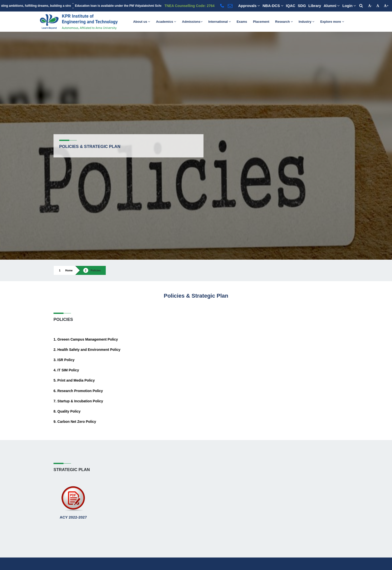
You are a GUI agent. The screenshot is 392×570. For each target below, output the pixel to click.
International (219, 22)
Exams (242, 22)
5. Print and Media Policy (74, 380)
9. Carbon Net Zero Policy (75, 422)
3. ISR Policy (64, 360)
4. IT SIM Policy (66, 370)
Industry (306, 22)
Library (315, 6)
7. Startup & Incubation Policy (78, 401)
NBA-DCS (273, 6)
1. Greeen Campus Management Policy (86, 339)
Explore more (332, 22)
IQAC (291, 6)
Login (349, 6)
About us (141, 22)
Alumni (332, 6)
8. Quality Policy (67, 411)
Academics (166, 22)
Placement (261, 22)
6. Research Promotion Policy (78, 391)
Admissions (192, 22)
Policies (96, 270)
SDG (302, 6)
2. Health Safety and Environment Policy (87, 350)
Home (69, 270)
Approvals (249, 6)
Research (284, 22)
